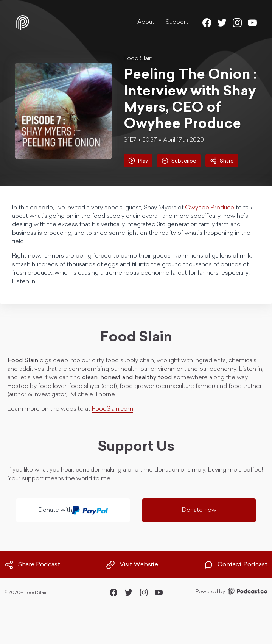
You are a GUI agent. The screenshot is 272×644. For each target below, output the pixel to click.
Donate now (199, 510)
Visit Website (132, 565)
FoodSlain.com (113, 409)
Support (177, 22)
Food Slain (138, 59)
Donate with (73, 510)
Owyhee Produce (210, 208)
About (146, 22)
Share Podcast (32, 565)
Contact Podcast (236, 565)
